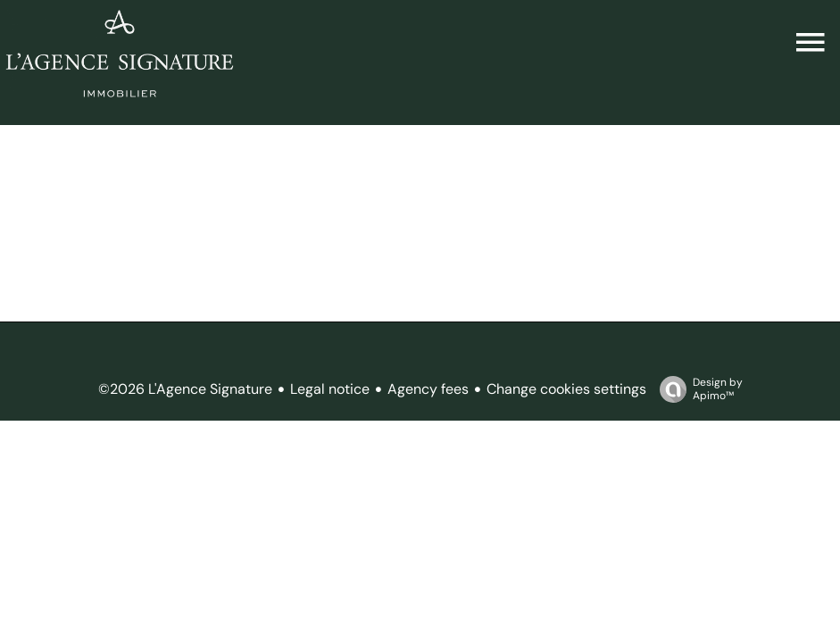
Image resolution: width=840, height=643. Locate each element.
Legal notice (330, 389)
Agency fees (428, 389)
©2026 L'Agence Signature (185, 389)
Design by (697, 389)
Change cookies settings (566, 389)
